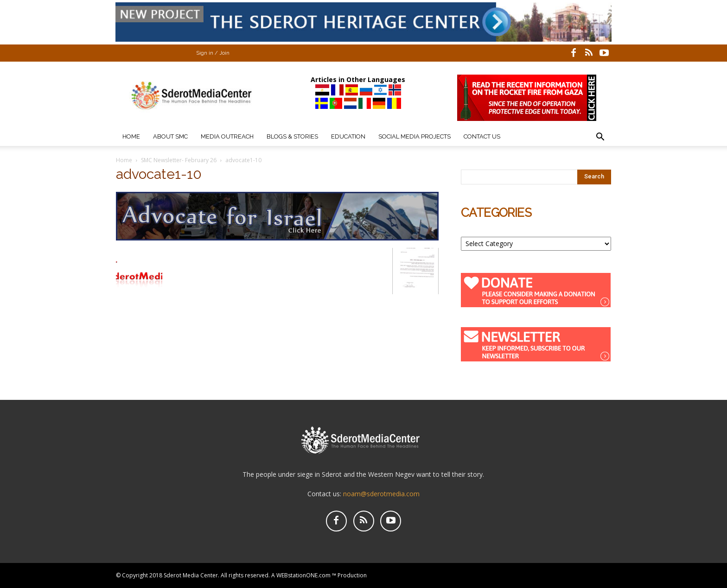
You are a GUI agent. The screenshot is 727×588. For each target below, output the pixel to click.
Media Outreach (227, 136)
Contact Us (482, 136)
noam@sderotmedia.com (381, 494)
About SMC (170, 136)
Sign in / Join (213, 53)
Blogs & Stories (292, 136)
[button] (600, 138)
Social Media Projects (415, 136)
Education (348, 136)
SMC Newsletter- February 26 (179, 160)
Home (131, 136)
